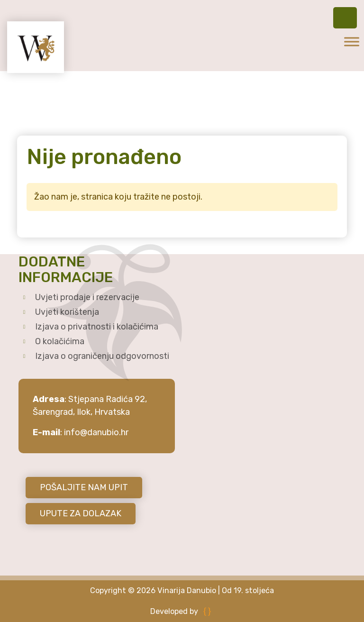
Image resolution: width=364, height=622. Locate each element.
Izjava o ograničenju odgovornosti (102, 356)
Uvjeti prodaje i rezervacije (87, 297)
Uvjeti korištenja (67, 312)
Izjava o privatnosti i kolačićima (97, 327)
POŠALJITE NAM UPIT (84, 487)
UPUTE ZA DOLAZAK (81, 513)
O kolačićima (60, 341)
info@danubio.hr (96, 432)
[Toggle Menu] (352, 41)
